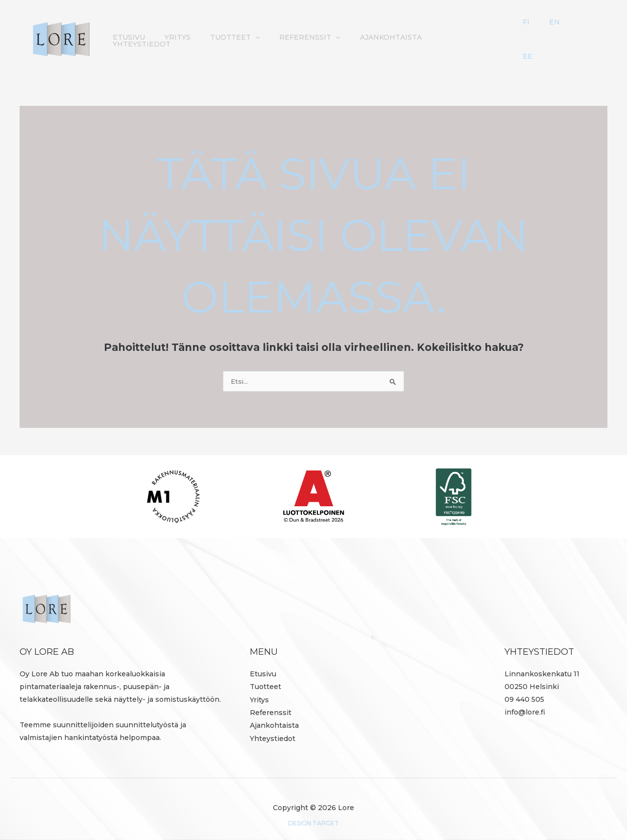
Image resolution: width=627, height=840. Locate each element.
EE (591, 31)
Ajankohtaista (438, 31)
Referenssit (271, 700)
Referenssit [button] (362, 31)
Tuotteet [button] (292, 31)
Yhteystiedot (512, 31)
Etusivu (195, 31)
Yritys (239, 31)
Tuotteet (265, 675)
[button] (312, 31)
